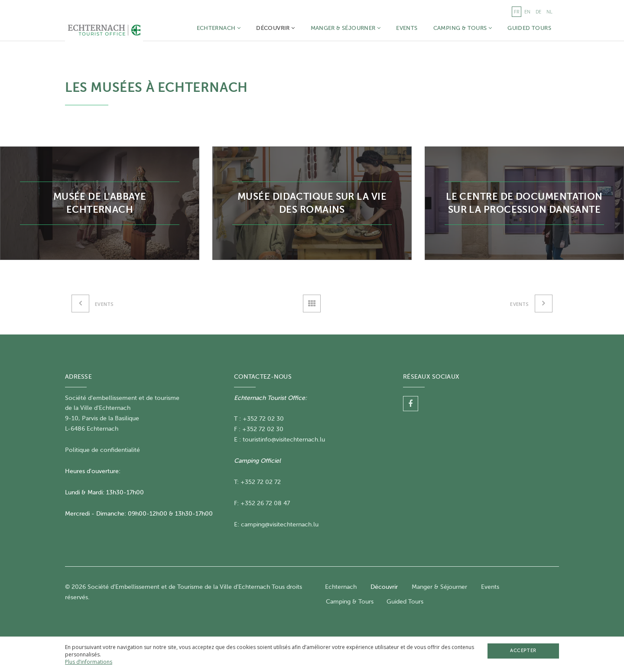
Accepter (523, 651)
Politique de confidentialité (102, 450)
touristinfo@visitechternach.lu (284, 440)
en (527, 11)
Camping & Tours (463, 28)
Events (407, 28)
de (538, 11)
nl (549, 11)
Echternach (219, 28)
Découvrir (275, 28)
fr (517, 11)
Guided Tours (529, 28)
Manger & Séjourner (346, 28)
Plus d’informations (89, 662)
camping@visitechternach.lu (280, 524)
